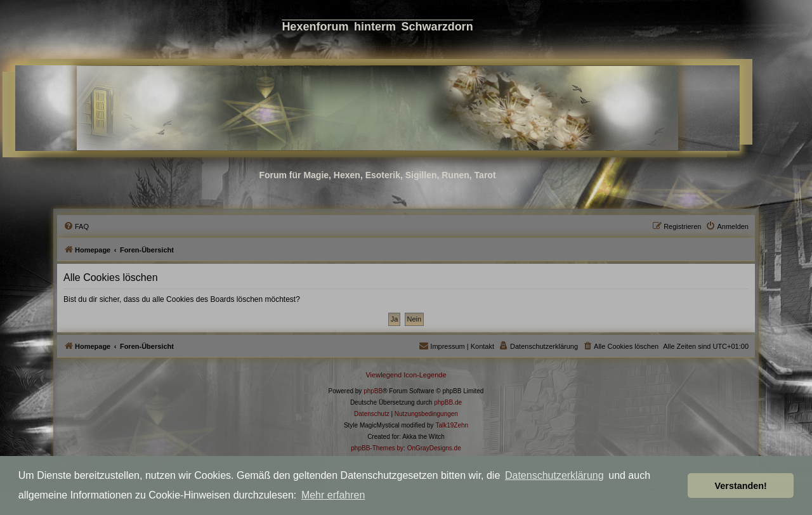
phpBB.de (448, 402)
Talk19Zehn (452, 425)
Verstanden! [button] (741, 486)
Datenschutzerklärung (554, 475)
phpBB (373, 391)
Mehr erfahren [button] (333, 495)
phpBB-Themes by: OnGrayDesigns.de (406, 448)
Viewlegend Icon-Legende (406, 375)
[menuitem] (76, 226)
